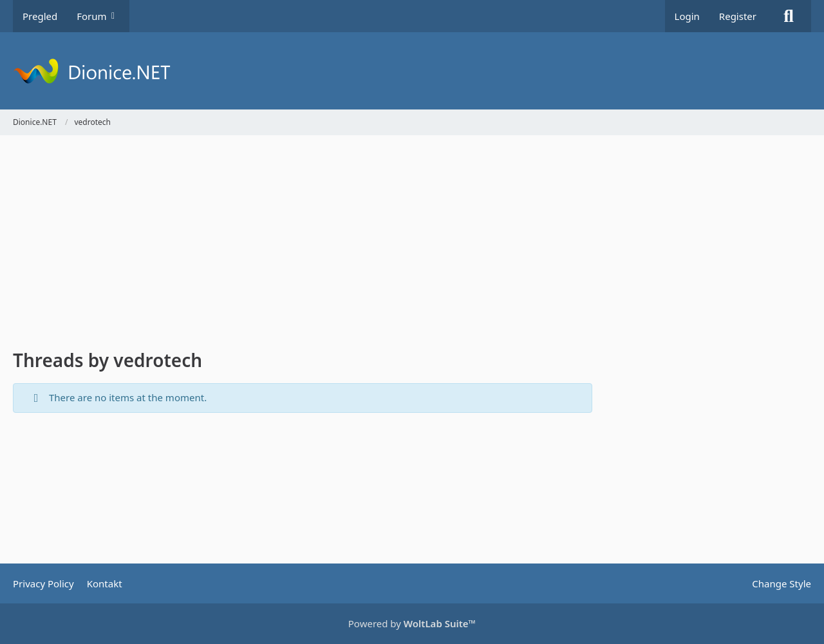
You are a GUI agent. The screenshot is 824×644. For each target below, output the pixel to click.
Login (687, 16)
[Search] (789, 16)
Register (738, 16)
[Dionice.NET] (412, 71)
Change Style (782, 583)
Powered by (412, 623)
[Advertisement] (303, 245)
